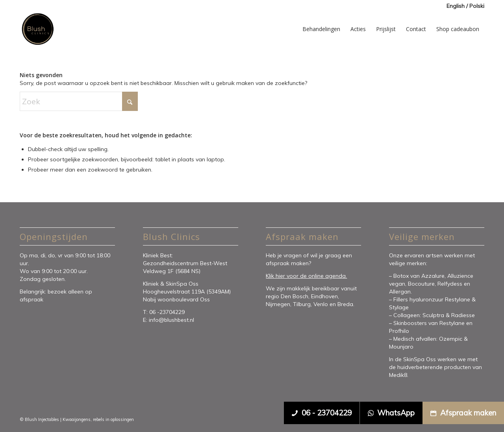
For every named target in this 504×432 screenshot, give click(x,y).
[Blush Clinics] (37, 29)
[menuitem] (463, 6)
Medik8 (398, 375)
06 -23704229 (168, 312)
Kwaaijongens (77, 419)
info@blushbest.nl (171, 320)
